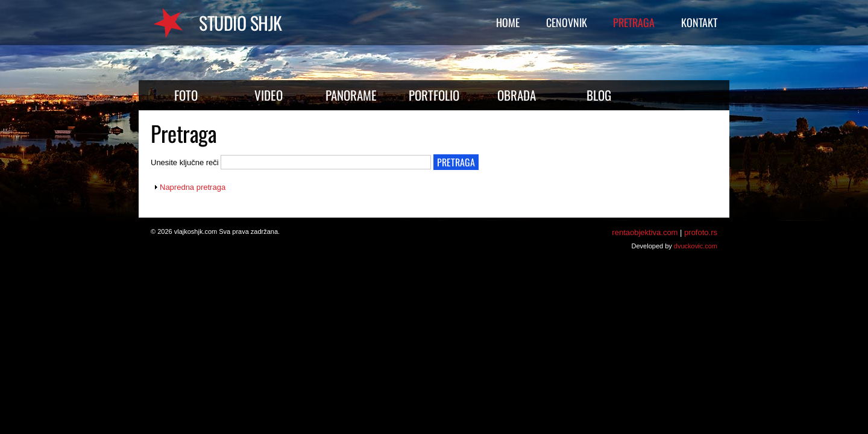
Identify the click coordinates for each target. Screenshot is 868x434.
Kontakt (699, 22)
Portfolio (434, 95)
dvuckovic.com (696, 246)
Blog (599, 95)
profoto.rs (701, 232)
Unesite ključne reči (186, 162)
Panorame (351, 95)
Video (269, 95)
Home (508, 22)
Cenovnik (567, 22)
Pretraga (634, 22)
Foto (186, 95)
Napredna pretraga (193, 187)
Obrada (517, 95)
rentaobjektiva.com (645, 232)
